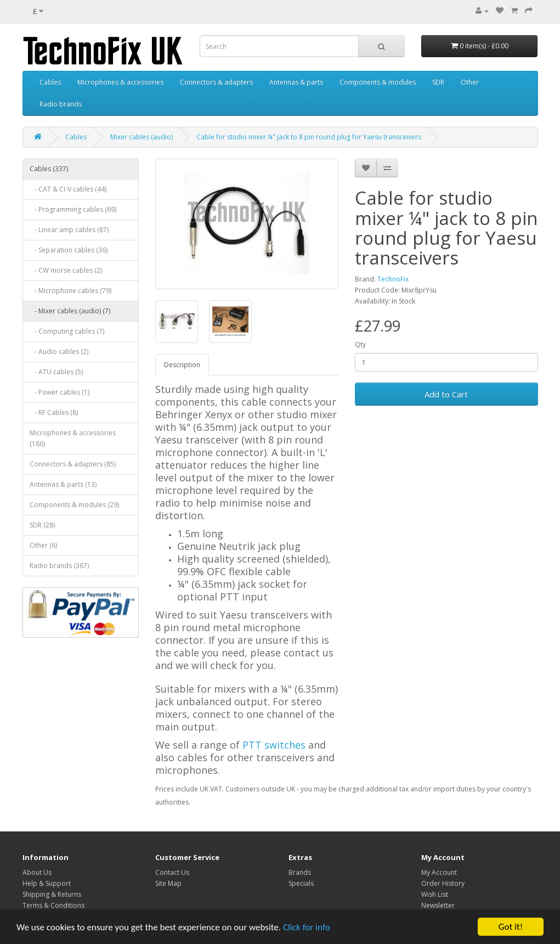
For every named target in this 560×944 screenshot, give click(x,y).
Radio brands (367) (59, 566)
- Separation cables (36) (69, 250)
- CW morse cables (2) (66, 270)
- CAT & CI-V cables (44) (68, 189)
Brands (300, 872)
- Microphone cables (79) (70, 291)
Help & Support (47, 883)
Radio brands (61, 104)
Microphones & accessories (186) (73, 438)
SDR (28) (42, 525)
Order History (443, 883)
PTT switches (274, 745)
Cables (50, 82)
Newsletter (438, 905)
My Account (439, 872)
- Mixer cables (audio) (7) (70, 311)
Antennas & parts (296, 82)
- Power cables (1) (60, 392)
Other (470, 82)
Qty (360, 344)
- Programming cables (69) (73, 209)
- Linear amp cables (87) (69, 230)
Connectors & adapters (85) (73, 464)
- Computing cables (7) (67, 331)
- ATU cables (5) (56, 372)
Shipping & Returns (52, 894)
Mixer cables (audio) (142, 137)
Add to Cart (446, 394)
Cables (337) (49, 169)
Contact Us (172, 872)
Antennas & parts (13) (63, 484)
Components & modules (378, 82)
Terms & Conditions (53, 905)
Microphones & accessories (120, 82)
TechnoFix (393, 279)
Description (182, 365)
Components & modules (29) (74, 505)
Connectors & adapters (216, 82)
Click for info (307, 927)
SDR (438, 82)
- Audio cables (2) (59, 352)
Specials (301, 883)
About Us (37, 872)
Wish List (435, 894)
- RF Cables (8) (54, 412)
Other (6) (43, 545)
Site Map (168, 883)
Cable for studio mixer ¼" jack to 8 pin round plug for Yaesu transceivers (309, 137)
